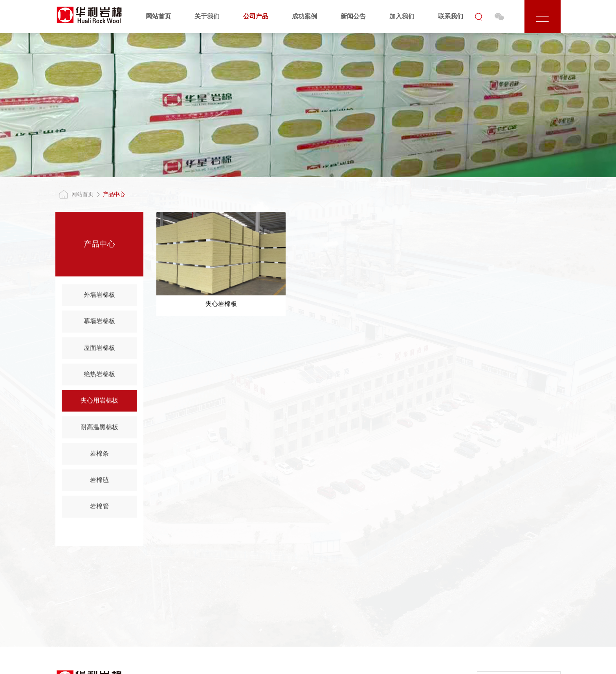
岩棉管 (99, 508)
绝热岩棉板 (99, 376)
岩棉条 (99, 455)
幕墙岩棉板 (99, 322)
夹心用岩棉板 (99, 402)
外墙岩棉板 (99, 296)
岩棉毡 (99, 481)
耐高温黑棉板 (99, 428)
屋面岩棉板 (99, 349)
